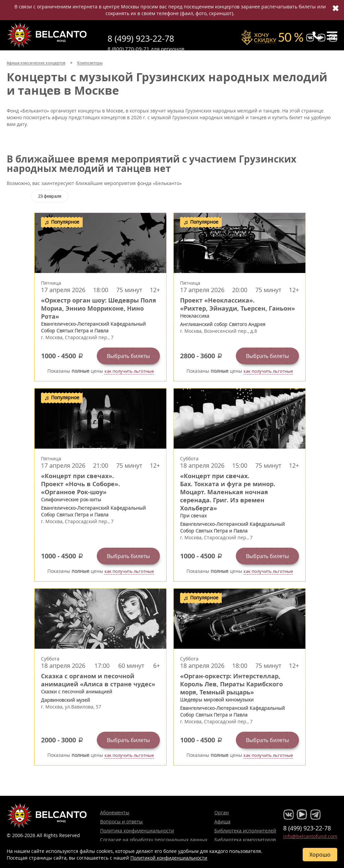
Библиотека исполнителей (245, 831)
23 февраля (50, 196)
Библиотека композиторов (245, 840)
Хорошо (320, 855)
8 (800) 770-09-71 (128, 49)
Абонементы (115, 812)
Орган (222, 812)
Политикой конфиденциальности (169, 858)
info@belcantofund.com (310, 836)
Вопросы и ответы (121, 821)
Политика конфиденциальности (137, 831)
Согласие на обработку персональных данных (154, 840)
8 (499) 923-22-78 (141, 38)
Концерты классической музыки (47, 35)
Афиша (222, 821)
